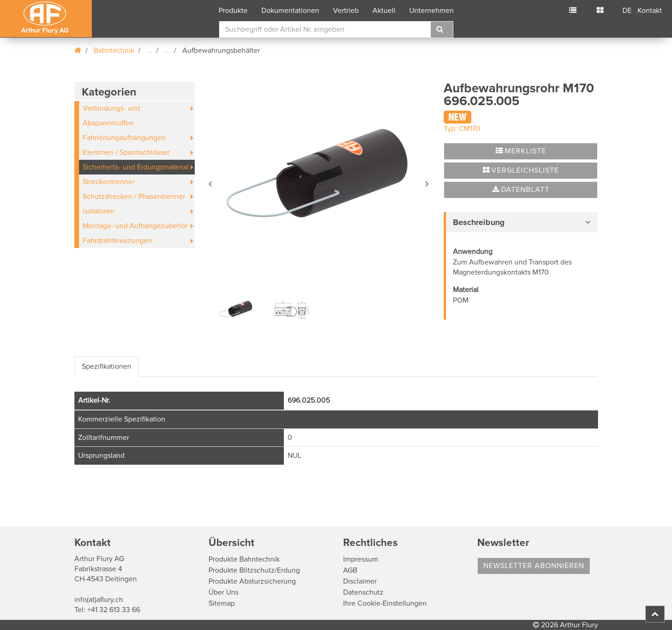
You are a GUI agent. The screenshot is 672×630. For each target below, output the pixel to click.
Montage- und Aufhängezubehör (135, 226)
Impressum (361, 559)
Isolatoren (99, 211)
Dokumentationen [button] (290, 11)
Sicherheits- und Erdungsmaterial (136, 167)
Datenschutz (363, 592)
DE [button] (627, 11)
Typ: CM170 (462, 129)
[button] (211, 182)
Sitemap (222, 603)
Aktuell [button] (384, 11)
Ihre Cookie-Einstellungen (385, 603)
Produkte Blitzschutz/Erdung (254, 570)
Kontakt (650, 11)
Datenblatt (521, 190)
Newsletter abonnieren (534, 566)
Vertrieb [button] (346, 11)
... (149, 51)
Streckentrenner (109, 182)
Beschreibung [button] (479, 222)
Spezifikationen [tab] (107, 366)
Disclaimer (360, 581)
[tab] (521, 222)
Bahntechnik (114, 51)
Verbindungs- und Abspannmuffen (111, 116)
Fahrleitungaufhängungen (124, 138)
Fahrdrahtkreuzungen (117, 241)
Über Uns (223, 592)
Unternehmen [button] (432, 11)
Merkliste (521, 151)
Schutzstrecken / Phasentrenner (134, 197)
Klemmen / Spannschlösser (126, 152)
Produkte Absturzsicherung (252, 581)
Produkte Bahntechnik (244, 559)
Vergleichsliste (521, 170)
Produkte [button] (233, 11)
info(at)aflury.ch (99, 600)
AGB (350, 570)
